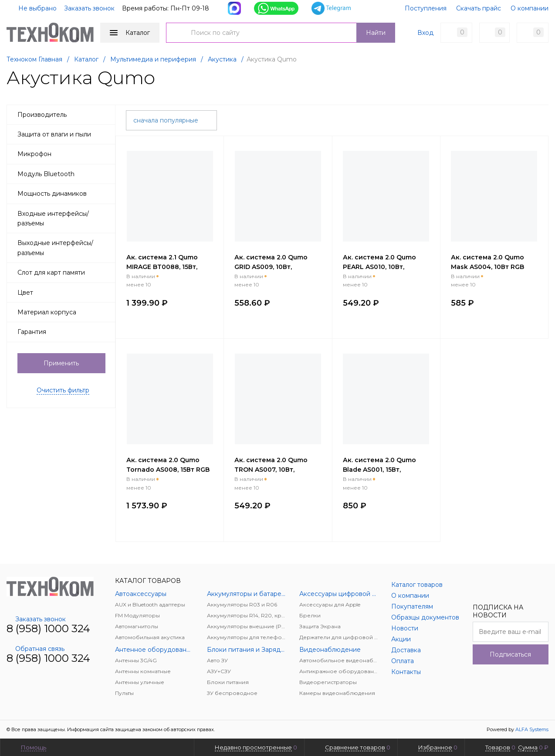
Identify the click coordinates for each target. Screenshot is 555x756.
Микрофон (64, 154)
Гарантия (64, 332)
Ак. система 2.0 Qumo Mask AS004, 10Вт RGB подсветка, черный (487, 267)
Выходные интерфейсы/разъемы (64, 248)
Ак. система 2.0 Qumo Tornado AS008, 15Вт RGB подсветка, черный (168, 470)
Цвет (64, 293)
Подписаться (510, 654)
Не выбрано (32, 8)
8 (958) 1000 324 (48, 628)
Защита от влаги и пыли (64, 134)
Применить (61, 363)
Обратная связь (36, 649)
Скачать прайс (479, 8)
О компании (530, 8)
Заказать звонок (89, 8)
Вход (425, 33)
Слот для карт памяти (64, 272)
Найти (376, 33)
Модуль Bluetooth (64, 174)
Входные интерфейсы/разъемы (64, 218)
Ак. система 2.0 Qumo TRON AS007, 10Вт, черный (271, 470)
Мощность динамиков (64, 194)
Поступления (426, 8)
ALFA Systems (532, 729)
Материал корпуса (64, 312)
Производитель (64, 115)
